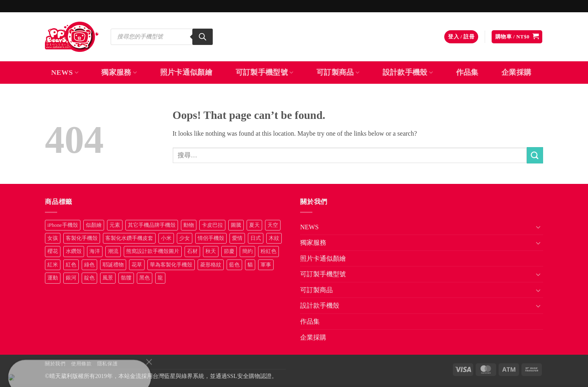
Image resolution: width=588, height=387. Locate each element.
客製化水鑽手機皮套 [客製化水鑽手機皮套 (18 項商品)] (129, 238)
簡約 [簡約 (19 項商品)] (247, 251)
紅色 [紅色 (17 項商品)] (71, 265)
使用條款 (81, 364)
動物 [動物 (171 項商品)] (189, 225)
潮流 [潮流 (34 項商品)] (113, 251)
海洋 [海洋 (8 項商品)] (95, 251)
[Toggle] (538, 227)
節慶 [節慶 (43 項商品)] (229, 251)
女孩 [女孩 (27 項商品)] (53, 238)
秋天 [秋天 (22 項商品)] (211, 251)
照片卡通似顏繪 (186, 72)
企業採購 (516, 72)
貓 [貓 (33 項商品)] (250, 265)
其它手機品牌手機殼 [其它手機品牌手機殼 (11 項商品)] (152, 225)
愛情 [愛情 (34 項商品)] (237, 238)
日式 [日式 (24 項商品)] (256, 238)
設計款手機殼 (408, 72)
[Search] (203, 37)
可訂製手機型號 (265, 72)
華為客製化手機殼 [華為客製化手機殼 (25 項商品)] (171, 265)
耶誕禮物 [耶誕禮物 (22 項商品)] (113, 265)
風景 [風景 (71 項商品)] (108, 278)
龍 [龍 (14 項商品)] (160, 278)
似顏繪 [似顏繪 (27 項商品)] (94, 225)
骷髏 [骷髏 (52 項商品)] (126, 278)
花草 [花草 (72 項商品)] (137, 265)
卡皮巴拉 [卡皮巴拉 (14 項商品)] (212, 225)
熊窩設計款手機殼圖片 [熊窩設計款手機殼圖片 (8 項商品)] (153, 251)
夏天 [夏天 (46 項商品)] (254, 225)
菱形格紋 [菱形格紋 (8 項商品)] (211, 265)
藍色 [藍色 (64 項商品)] (234, 265)
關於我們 (55, 364)
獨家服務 (119, 72)
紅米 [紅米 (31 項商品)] (53, 265)
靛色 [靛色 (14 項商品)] (89, 278)
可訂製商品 (338, 72)
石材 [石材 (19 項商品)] (192, 251)
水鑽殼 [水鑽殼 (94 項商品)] (74, 251)
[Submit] (535, 155)
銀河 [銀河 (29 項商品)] (71, 278)
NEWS (65, 72)
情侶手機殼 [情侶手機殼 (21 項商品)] (211, 238)
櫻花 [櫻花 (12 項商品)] (53, 251)
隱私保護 (107, 364)
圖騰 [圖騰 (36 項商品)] (236, 225)
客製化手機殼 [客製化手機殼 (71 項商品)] (82, 238)
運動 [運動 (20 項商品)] (53, 278)
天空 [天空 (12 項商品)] (273, 225)
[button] (461, 37)
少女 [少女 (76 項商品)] (185, 238)
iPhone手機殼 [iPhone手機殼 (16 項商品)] (63, 225)
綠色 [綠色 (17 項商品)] (89, 265)
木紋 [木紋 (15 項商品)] (274, 238)
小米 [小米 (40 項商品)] (166, 238)
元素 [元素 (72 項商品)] (115, 225)
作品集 (467, 72)
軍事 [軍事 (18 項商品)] (266, 265)
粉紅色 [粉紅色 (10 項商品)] (268, 251)
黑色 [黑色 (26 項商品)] (145, 278)
